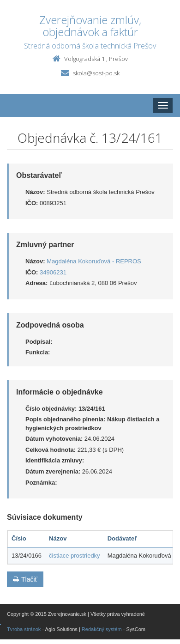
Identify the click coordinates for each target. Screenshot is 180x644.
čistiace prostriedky (75, 556)
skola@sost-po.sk (96, 73)
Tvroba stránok (24, 629)
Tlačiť (25, 579)
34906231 (53, 272)
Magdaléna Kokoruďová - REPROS (94, 261)
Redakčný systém (102, 629)
